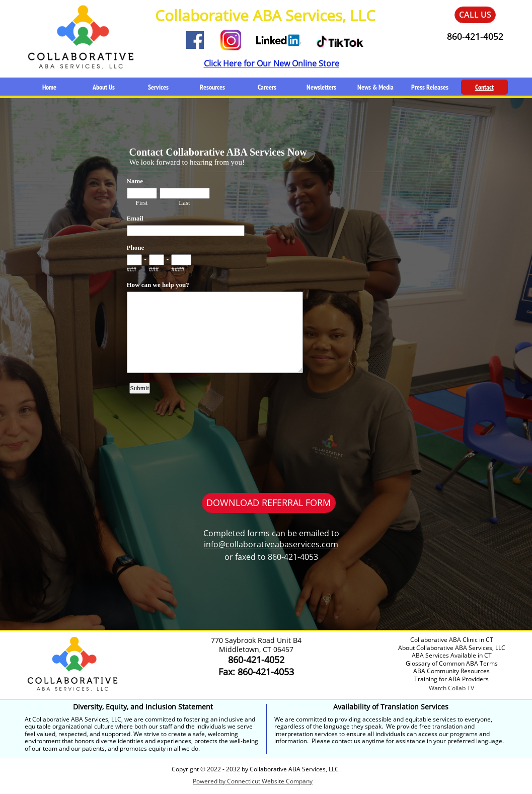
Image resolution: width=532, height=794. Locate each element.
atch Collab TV (454, 688)
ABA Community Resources (451, 671)
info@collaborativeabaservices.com (271, 544)
